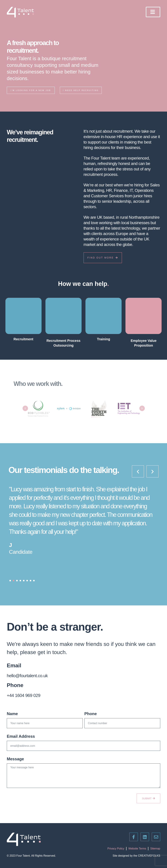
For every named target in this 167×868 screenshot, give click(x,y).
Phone (91, 718)
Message (15, 763)
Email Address (21, 741)
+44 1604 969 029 (28, 700)
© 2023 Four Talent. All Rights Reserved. (31, 856)
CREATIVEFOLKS (149, 856)
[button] (10, 585)
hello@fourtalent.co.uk (32, 680)
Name (12, 718)
